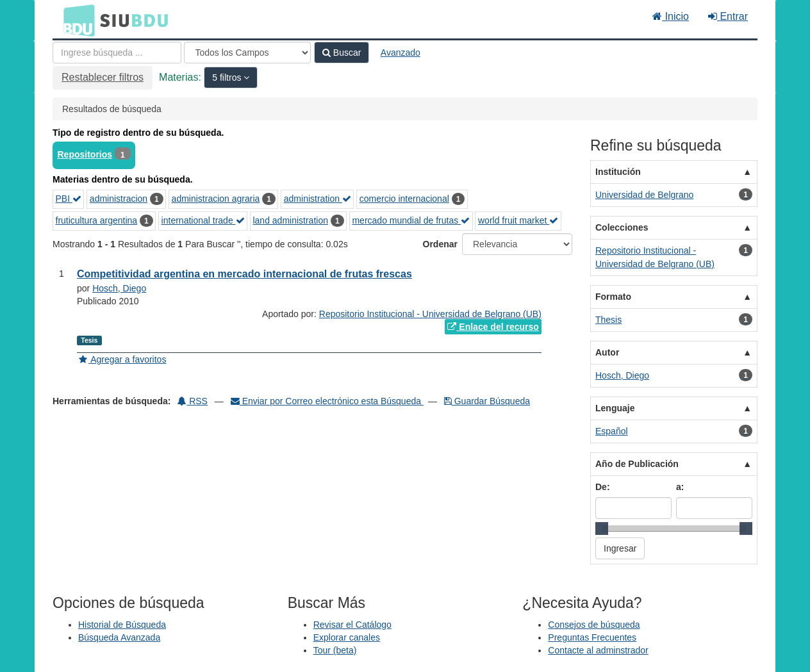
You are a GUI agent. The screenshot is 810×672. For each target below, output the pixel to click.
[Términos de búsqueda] (117, 53)
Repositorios (85, 154)
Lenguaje (615, 408)
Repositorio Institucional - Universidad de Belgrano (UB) (430, 314)
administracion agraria (216, 199)
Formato (613, 297)
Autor (607, 352)
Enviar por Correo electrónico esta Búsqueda (327, 401)
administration (318, 199)
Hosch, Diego (119, 288)
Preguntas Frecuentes (592, 637)
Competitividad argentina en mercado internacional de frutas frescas (244, 274)
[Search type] (247, 53)
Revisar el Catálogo (352, 625)
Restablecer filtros (103, 77)
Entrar (728, 16)
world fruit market (518, 220)
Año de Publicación (637, 464)
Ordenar (440, 244)
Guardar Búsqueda (487, 401)
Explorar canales (347, 637)
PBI (69, 199)
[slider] (602, 529)
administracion (119, 199)
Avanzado (401, 53)
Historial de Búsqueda (122, 625)
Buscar (342, 53)
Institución (618, 172)
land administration (290, 220)
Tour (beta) (335, 650)
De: (603, 487)
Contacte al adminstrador (598, 650)
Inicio (671, 16)
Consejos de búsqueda (594, 625)
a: (680, 487)
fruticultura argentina (97, 220)
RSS (193, 401)
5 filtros (228, 78)
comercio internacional (404, 199)
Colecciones (622, 227)
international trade (203, 220)
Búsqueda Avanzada (119, 637)
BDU (76, 20)
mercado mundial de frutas (411, 220)
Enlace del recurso (493, 327)
